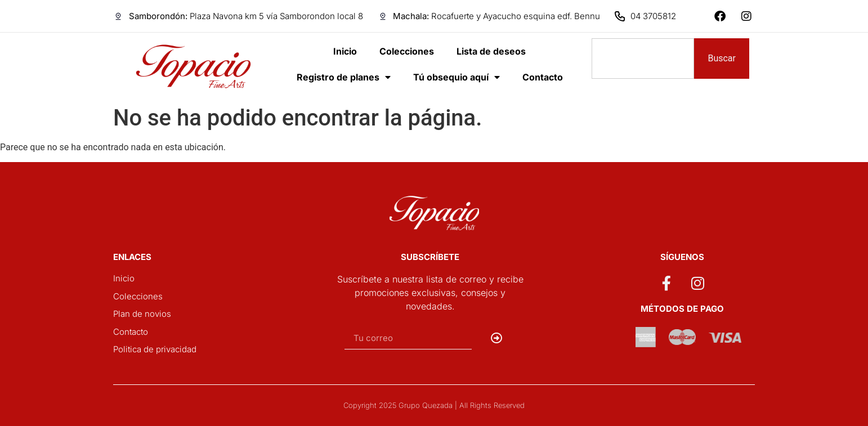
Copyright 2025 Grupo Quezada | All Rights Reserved (434, 405)
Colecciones (407, 51)
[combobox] (643, 59)
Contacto (543, 77)
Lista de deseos (491, 51)
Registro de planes (344, 77)
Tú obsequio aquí (457, 77)
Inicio (345, 51)
